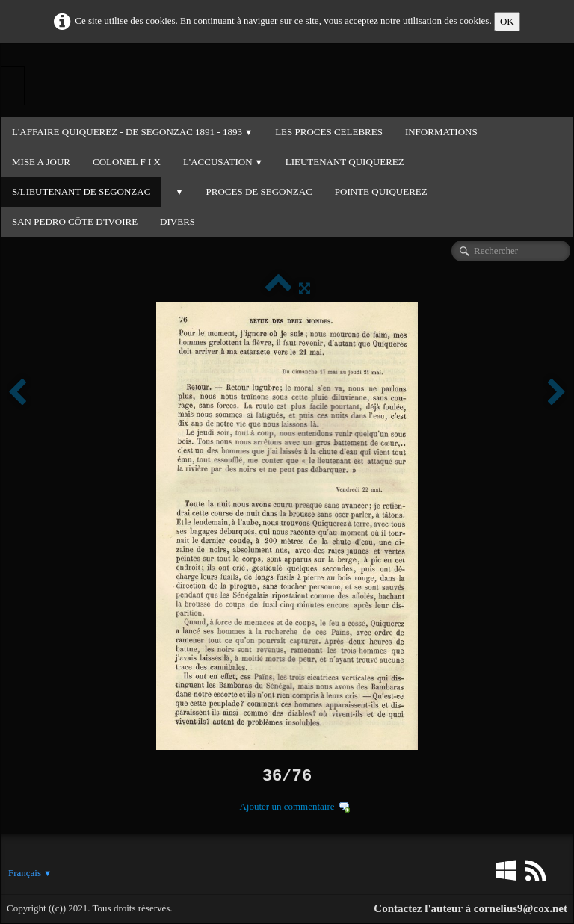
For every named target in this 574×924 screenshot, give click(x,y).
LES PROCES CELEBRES (329, 132)
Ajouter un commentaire (287, 806)
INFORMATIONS (441, 132)
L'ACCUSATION (223, 162)
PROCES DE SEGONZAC (259, 192)
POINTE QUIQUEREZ (381, 192)
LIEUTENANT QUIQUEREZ (345, 162)
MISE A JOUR (41, 162)
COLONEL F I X (127, 162)
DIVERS (178, 221)
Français (30, 873)
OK (507, 21)
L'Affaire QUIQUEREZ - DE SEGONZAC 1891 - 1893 (132, 132)
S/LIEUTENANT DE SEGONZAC (81, 192)
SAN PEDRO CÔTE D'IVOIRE (75, 221)
